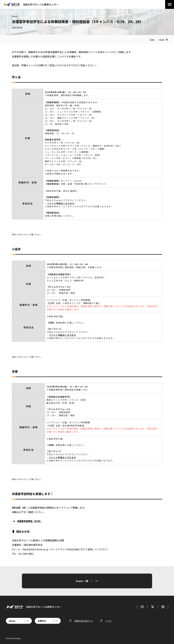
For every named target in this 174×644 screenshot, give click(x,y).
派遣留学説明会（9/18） (30, 521)
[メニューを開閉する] (170, 4)
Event (152, 39)
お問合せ (42, 621)
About (12, 621)
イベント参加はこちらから (63, 457)
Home (162, 39)
